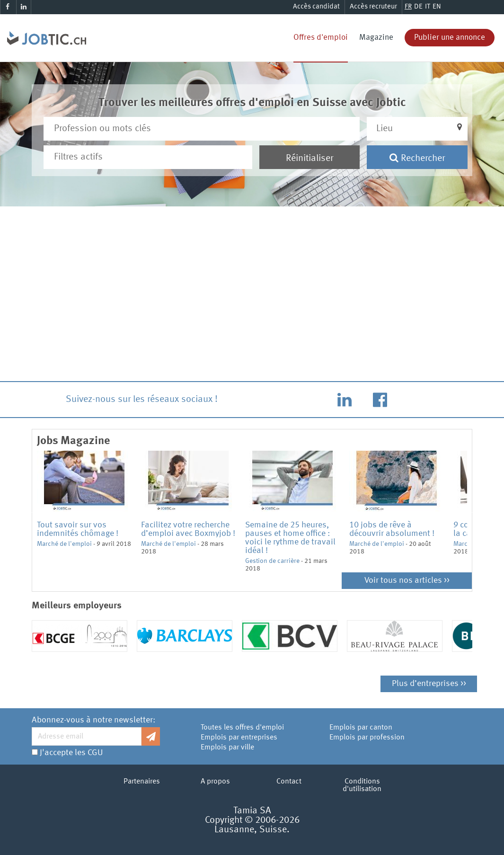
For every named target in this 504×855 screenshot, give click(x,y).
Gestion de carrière (272, 561)
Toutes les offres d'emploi (242, 728)
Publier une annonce (450, 38)
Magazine (376, 38)
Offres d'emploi (321, 38)
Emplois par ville (227, 748)
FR (408, 7)
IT (428, 7)
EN (437, 7)
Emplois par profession (367, 738)
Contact (289, 782)
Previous (30, 512)
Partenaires (142, 782)
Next (474, 512)
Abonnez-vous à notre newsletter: (93, 720)
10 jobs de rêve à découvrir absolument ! (392, 529)
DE (418, 7)
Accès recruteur (373, 7)
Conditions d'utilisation (362, 785)
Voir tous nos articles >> (407, 580)
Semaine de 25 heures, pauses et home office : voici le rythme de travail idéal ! (290, 538)
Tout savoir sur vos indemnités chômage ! (78, 529)
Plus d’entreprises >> (429, 684)
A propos (215, 782)
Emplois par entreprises (239, 738)
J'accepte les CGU (71, 753)
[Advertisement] (252, 299)
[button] (417, 129)
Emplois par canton (361, 728)
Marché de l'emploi (64, 544)
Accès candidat (316, 7)
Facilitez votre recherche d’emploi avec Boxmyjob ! (188, 529)
